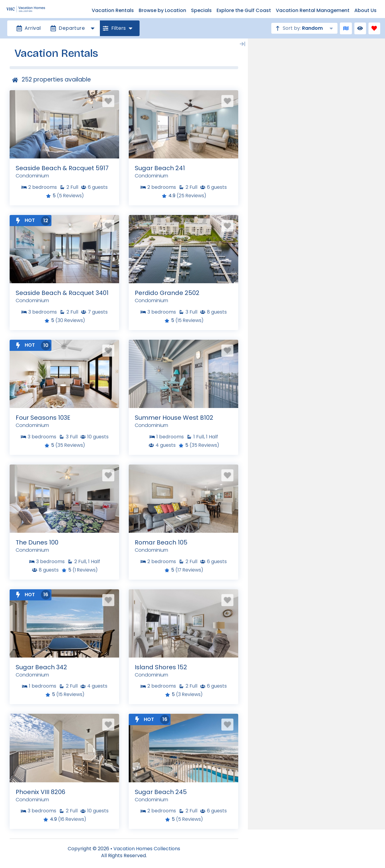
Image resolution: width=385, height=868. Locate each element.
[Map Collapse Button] (242, 44)
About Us (365, 10)
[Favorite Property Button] (108, 101)
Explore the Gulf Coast (244, 10)
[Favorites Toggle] (374, 28)
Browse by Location (162, 10)
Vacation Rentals (113, 10)
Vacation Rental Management (313, 10)
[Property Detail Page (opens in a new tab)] (64, 124)
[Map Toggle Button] (346, 28)
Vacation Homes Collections (147, 849)
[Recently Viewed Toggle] (360, 28)
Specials (201, 10)
